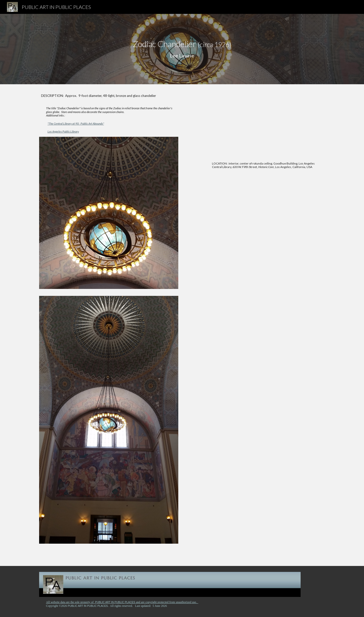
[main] (182, 49)
